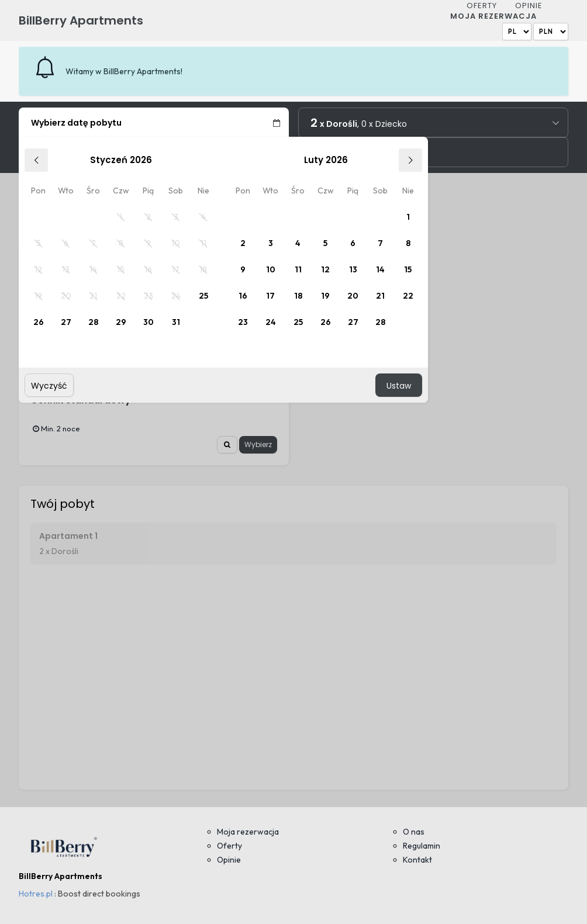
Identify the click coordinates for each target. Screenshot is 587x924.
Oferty (482, 6)
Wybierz (258, 444)
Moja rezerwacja (493, 16)
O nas (414, 832)
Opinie (529, 6)
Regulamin (422, 846)
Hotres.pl (36, 894)
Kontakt (417, 860)
